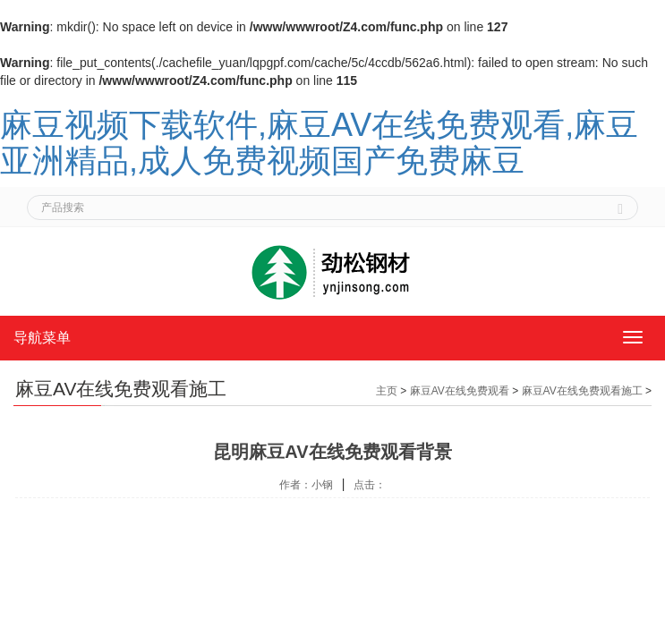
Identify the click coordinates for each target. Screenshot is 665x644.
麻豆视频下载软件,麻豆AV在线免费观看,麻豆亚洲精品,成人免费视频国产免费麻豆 (319, 143)
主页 (387, 391)
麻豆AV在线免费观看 (460, 391)
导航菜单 (42, 338)
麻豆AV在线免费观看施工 (582, 391)
